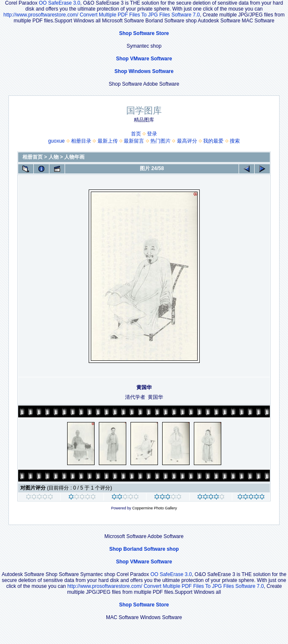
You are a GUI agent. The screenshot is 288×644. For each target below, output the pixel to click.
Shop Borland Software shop (144, 549)
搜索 (235, 141)
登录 (152, 134)
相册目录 (81, 141)
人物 (54, 157)
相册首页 (33, 157)
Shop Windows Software (144, 71)
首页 (136, 134)
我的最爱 (213, 141)
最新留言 (134, 141)
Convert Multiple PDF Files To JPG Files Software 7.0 (140, 15)
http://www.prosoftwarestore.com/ (41, 15)
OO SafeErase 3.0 (60, 3)
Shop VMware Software (144, 59)
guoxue (56, 141)
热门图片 (160, 141)
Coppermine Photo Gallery (155, 508)
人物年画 (74, 157)
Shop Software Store (144, 33)
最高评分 (187, 141)
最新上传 (108, 141)
